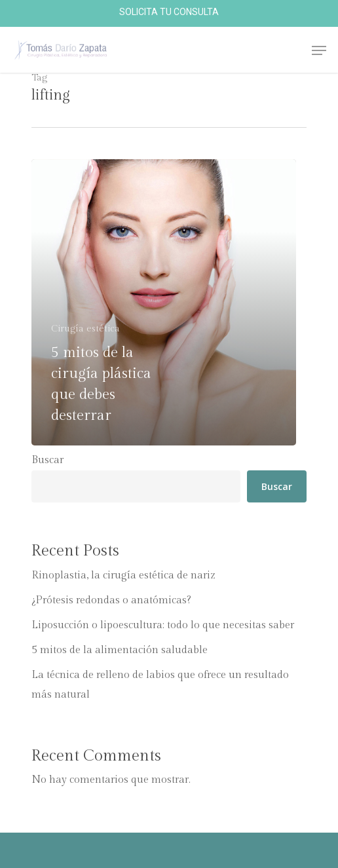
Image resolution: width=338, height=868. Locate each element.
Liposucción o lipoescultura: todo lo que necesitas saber (163, 625)
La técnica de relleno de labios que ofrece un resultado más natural (160, 685)
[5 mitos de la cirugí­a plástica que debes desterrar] (164, 302)
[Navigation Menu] (319, 50)
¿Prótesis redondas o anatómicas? (111, 600)
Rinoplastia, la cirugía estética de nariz (123, 576)
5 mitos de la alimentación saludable (120, 650)
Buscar (47, 460)
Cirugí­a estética (85, 329)
